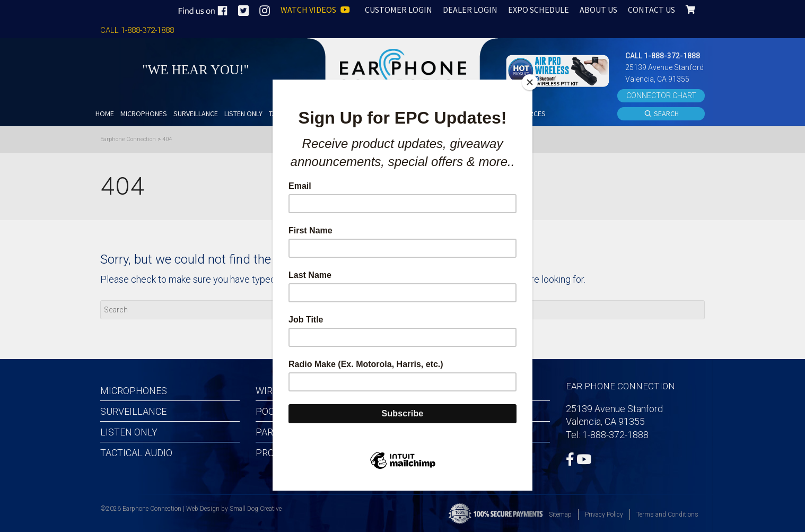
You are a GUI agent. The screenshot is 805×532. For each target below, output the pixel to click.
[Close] (530, 82)
